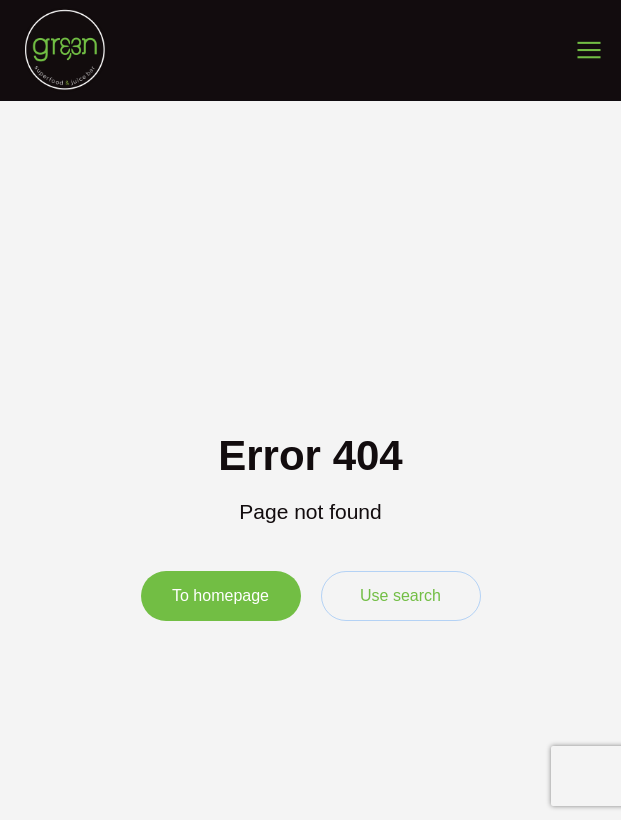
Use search (400, 595)
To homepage (220, 595)
